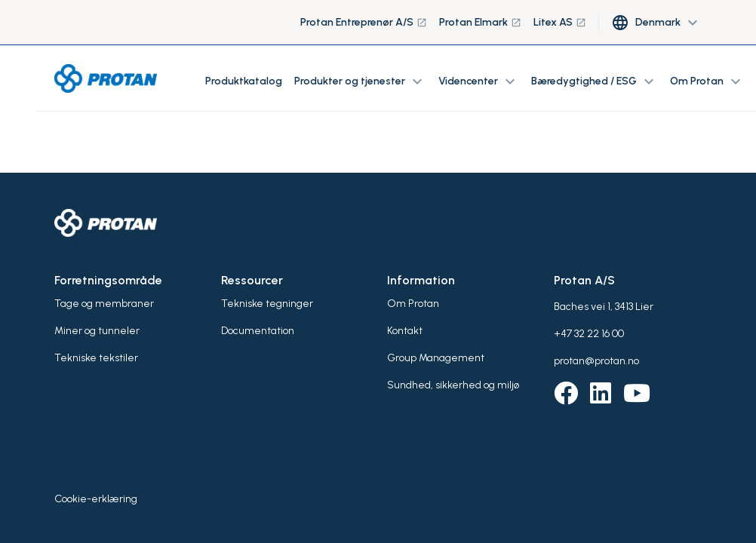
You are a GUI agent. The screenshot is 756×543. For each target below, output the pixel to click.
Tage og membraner (104, 304)
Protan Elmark (480, 22)
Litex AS (560, 22)
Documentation (258, 331)
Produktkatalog (244, 81)
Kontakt (405, 331)
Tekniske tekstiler (96, 358)
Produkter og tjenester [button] (360, 81)
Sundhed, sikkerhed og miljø (453, 385)
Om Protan (413, 304)
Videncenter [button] (479, 81)
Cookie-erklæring (96, 499)
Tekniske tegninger (267, 304)
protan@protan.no (596, 361)
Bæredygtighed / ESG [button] (595, 81)
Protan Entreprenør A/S (364, 22)
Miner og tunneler (97, 331)
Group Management (436, 358)
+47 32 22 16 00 (589, 334)
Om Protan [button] (707, 81)
